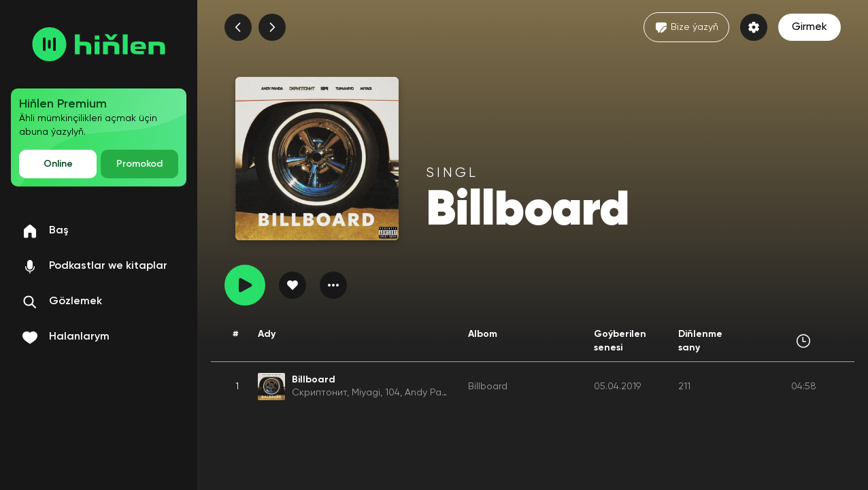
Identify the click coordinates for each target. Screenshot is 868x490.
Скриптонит (319, 393)
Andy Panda (432, 393)
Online (58, 164)
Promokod (139, 164)
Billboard (488, 387)
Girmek (809, 27)
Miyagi (366, 393)
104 (393, 393)
